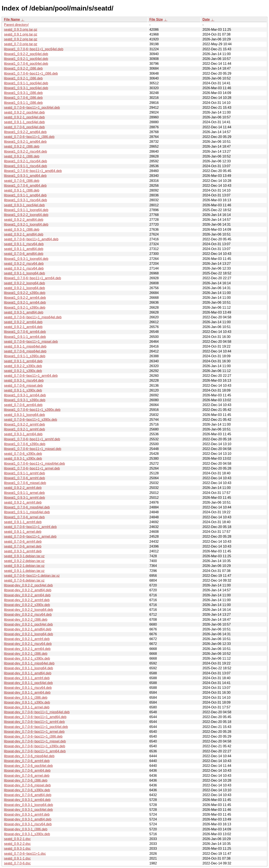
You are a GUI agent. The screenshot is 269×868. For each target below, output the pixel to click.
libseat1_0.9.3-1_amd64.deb (25, 176)
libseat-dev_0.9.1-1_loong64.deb (28, 668)
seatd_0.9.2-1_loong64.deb (24, 288)
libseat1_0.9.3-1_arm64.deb (25, 395)
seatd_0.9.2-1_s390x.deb (23, 371)
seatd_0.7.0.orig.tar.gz (21, 44)
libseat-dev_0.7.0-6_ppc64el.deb (28, 766)
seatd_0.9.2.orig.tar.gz (21, 39)
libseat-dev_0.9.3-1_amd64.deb (28, 819)
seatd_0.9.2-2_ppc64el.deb (24, 112)
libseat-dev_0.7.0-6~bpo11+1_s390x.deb (35, 746)
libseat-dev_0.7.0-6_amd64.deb (28, 795)
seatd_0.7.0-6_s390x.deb (23, 454)
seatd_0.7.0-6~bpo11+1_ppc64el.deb (32, 108)
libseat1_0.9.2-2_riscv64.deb (26, 152)
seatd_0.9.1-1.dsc (17, 858)
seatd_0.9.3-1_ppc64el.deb (24, 205)
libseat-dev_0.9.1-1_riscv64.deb (28, 688)
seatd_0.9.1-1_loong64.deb (24, 273)
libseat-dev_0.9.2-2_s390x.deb (27, 605)
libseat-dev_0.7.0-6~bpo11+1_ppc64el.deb (36, 727)
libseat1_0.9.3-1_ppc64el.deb (26, 88)
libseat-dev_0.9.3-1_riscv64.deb (28, 824)
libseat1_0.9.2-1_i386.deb (23, 78)
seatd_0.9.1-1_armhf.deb (23, 522)
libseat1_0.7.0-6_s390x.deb (25, 444)
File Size (156, 19)
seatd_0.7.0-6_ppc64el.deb (24, 127)
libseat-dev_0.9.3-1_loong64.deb (28, 805)
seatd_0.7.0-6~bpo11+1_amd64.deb (31, 239)
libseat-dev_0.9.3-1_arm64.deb (27, 800)
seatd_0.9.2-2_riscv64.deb (24, 264)
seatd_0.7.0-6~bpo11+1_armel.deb (30, 537)
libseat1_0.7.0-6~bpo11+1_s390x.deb (32, 410)
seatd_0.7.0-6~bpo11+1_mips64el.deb (33, 317)
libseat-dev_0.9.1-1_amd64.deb (28, 673)
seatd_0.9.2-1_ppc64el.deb (24, 117)
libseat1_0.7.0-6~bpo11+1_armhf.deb (32, 439)
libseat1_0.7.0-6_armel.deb (24, 517)
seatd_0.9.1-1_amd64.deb (24, 249)
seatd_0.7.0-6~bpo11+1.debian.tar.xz (32, 576)
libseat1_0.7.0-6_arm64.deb (25, 332)
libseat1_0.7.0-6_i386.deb (23, 98)
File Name (12, 19)
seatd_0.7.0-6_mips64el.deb (25, 351)
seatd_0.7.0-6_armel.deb (23, 546)
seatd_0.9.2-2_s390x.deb (23, 366)
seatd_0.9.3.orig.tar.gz (21, 30)
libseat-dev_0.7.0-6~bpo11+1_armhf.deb (34, 722)
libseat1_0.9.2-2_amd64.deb (25, 132)
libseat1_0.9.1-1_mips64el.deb (27, 512)
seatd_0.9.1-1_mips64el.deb (25, 346)
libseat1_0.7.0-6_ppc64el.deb (26, 64)
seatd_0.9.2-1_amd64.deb (24, 234)
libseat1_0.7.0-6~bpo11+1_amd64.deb (33, 171)
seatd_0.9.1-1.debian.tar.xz (24, 571)
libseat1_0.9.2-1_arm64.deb (25, 302)
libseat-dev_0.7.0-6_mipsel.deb (27, 785)
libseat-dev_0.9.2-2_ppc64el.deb (28, 585)
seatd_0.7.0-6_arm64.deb (23, 405)
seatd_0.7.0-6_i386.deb (22, 181)
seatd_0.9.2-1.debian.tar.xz (24, 566)
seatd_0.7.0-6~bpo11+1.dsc (25, 854)
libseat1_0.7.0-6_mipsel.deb (25, 483)
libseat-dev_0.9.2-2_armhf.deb (27, 600)
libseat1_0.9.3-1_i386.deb (23, 93)
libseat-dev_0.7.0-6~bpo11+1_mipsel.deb (35, 741)
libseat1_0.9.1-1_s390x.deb (25, 356)
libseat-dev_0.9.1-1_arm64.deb (27, 693)
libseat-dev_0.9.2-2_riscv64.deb (28, 615)
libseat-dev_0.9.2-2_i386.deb (26, 620)
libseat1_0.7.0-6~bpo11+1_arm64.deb (32, 278)
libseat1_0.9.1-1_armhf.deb (24, 473)
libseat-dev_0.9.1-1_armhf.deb (27, 678)
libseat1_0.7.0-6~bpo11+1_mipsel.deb (33, 449)
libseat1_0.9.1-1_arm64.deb (25, 337)
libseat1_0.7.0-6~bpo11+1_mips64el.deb (34, 464)
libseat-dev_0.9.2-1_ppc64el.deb (28, 624)
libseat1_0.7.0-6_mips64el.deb (27, 507)
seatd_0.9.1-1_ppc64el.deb (24, 122)
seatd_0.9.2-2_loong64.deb (24, 283)
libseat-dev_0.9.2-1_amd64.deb (28, 629)
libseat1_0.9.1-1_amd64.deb (25, 195)
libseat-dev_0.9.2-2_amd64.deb (28, 590)
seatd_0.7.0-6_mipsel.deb (23, 386)
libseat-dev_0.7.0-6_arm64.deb (27, 771)
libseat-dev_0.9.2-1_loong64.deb (28, 634)
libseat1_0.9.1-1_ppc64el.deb (26, 83)
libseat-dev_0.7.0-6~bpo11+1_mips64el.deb (37, 712)
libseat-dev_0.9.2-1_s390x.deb (27, 658)
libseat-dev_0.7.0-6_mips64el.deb (29, 756)
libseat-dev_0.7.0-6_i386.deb (26, 780)
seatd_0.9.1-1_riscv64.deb (24, 244)
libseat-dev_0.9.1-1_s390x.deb (27, 702)
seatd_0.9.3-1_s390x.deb (23, 458)
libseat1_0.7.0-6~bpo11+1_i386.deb (31, 73)
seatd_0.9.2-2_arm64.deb (23, 322)
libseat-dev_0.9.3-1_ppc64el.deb (28, 810)
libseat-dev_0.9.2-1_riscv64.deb (28, 644)
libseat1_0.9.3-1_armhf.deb (24, 498)
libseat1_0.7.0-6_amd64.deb (25, 186)
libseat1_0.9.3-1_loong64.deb (26, 259)
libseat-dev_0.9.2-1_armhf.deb (27, 639)
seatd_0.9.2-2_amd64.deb (24, 220)
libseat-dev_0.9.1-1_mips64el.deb (29, 663)
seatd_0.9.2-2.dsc (17, 844)
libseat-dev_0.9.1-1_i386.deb (26, 698)
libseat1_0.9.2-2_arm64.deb (25, 298)
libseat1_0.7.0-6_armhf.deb (24, 478)
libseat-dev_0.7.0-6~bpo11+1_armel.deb (34, 732)
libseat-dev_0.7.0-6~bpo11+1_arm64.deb (35, 751)
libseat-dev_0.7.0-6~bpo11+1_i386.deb (33, 736)
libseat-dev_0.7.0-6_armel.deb (27, 776)
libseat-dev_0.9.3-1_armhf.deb (27, 814)
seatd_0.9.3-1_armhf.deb (23, 551)
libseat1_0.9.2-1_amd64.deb (25, 142)
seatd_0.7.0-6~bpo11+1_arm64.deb (31, 376)
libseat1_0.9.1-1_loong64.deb (26, 210)
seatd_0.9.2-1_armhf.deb (23, 502)
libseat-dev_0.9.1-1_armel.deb (27, 707)
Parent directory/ (16, 25)
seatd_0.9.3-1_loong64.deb (24, 415)
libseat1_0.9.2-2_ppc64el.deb (26, 54)
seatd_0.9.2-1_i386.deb (22, 156)
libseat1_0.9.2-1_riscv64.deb (26, 161)
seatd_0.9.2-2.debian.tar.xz (24, 561)
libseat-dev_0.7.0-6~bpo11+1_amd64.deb (35, 717)
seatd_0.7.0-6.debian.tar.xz (24, 580)
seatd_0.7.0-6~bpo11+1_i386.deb (29, 137)
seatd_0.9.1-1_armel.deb (23, 532)
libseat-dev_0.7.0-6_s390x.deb (27, 790)
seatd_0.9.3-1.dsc (17, 849)
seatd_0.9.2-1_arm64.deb (23, 327)
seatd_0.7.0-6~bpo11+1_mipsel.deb (31, 342)
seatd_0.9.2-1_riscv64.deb (24, 268)
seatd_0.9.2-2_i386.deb (22, 146)
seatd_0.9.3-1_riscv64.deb (24, 380)
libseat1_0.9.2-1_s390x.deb (25, 308)
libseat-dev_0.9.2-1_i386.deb (26, 654)
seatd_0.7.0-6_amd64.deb (24, 254)
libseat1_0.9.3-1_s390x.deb (25, 400)
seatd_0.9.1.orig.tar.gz (21, 34)
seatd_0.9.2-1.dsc (17, 839)
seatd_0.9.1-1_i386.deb (22, 190)
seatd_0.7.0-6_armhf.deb (23, 542)
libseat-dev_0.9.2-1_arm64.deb (27, 649)
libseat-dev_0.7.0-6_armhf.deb (27, 761)
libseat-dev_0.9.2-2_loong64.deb (28, 610)
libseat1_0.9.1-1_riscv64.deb (26, 166)
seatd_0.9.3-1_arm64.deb (23, 434)
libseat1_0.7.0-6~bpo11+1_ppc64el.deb (34, 49)
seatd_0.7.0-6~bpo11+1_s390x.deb (31, 420)
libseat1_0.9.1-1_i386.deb (23, 103)
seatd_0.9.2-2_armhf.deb (23, 488)
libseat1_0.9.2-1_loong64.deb (26, 224)
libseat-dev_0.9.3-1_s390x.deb (27, 834)
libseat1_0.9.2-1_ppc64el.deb (26, 59)
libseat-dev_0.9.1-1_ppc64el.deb (28, 683)
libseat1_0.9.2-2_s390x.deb (25, 293)
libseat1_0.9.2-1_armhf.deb (24, 429)
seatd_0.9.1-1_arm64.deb (23, 361)
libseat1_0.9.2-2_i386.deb (23, 68)
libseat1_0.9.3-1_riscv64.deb (26, 200)
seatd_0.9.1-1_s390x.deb (23, 390)
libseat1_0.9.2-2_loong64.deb (26, 215)
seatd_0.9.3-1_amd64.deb (24, 312)
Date (206, 19)
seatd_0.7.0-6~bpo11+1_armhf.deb (30, 527)
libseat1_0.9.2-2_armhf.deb (24, 424)
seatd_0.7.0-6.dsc (17, 863)
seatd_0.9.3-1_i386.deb (22, 230)
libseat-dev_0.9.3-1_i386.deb (26, 829)
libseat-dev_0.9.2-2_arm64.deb (27, 595)
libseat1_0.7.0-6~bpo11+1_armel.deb (32, 468)
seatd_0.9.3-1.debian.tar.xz (24, 556)
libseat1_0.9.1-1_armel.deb (24, 493)
